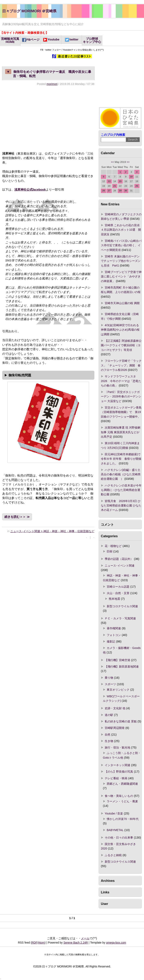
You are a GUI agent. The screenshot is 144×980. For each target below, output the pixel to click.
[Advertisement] (48, 119)
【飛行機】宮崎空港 (117, 660)
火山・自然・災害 (118, 593)
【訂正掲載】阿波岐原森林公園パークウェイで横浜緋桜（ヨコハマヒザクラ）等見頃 (121, 345)
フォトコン (114, 635)
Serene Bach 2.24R (76, 943)
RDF (34, 943)
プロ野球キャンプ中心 (92, 40)
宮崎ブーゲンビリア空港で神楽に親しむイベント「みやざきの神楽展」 (121, 277)
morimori (52, 84)
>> (128, 162)
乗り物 (109, 678)
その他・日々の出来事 (119, 838)
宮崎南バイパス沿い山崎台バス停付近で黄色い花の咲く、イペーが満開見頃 (121, 245)
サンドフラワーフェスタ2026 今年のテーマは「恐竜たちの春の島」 (121, 381)
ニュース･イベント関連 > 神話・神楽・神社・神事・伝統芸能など (52, 531)
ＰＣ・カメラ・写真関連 (120, 618)
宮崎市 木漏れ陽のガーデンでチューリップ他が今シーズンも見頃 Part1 (121, 261)
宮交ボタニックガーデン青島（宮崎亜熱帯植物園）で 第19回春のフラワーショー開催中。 (121, 412)
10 (131, 177)
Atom (41, 943)
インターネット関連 (117, 765)
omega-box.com (116, 943)
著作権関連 (114, 628)
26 (104, 191)
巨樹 (110, 551)
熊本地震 (114, 599)
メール (85, 938)
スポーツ (110, 684)
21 (115, 186)
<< (113, 162)
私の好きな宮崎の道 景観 (121, 721)
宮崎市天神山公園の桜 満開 (122, 303)
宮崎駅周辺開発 (115, 728)
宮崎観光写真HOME (10, 40)
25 (137, 186)
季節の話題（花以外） (119, 559)
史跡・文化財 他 (115, 708)
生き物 (109, 741)
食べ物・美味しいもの (119, 796)
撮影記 (111, 641)
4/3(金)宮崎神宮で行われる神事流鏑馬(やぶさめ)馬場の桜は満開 (120, 330)
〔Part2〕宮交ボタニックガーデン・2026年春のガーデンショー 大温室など (121, 397)
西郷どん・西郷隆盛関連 (122, 784)
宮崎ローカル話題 (118, 587)
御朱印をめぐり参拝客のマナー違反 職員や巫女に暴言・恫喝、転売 (48, 73)
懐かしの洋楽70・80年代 (123, 819)
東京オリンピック (118, 690)
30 (126, 191)
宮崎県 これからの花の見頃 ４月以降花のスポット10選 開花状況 (122, 230)
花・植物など (113, 546)
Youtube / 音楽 (114, 813)
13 (109, 181)
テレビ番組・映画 (116, 778)
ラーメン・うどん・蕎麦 (122, 801)
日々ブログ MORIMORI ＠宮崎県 (29, 11)
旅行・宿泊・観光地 (117, 747)
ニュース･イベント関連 (120, 566)
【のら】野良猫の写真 (119, 772)
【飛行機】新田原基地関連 (122, 667)
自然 (108, 735)
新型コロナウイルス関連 (122, 606)
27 (109, 191)
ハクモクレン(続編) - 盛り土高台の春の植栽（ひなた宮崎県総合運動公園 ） (121, 474)
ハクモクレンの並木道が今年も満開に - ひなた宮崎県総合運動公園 (121, 490)
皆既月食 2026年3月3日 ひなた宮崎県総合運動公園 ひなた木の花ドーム (121, 506)
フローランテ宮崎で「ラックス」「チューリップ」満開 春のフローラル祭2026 (121, 365)
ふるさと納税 (113, 855)
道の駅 (109, 715)
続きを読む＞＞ (15, 517)
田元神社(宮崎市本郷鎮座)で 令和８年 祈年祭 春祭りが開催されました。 (121, 459)
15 (120, 181)
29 (120, 191)
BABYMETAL (115, 830)
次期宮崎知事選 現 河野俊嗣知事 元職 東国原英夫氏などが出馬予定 (121, 432)
